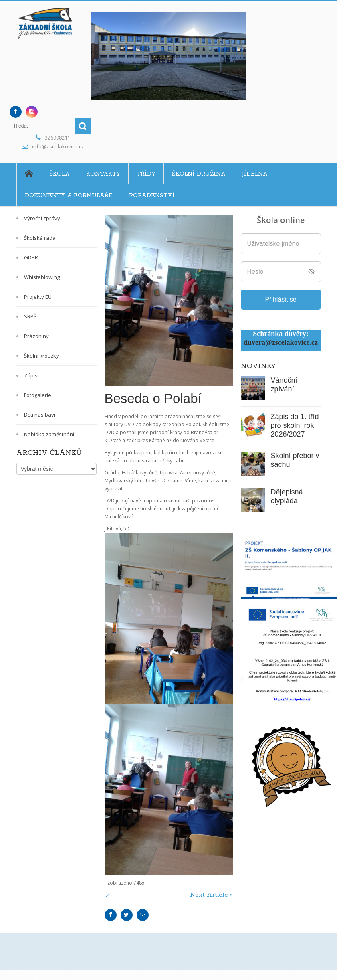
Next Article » (211, 895)
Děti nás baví (40, 415)
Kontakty (103, 174)
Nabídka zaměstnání (49, 434)
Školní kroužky (41, 356)
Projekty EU (38, 297)
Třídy (146, 174)
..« (108, 895)
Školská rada (40, 238)
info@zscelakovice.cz (58, 146)
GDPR (31, 257)
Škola (60, 174)
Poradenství (152, 196)
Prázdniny (36, 336)
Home (29, 174)
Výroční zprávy (42, 218)
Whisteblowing (42, 277)
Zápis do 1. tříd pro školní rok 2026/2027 (295, 425)
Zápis (31, 375)
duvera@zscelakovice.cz (281, 342)
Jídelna (255, 174)
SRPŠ (30, 316)
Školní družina (199, 174)
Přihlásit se (280, 299)
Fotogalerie (38, 395)
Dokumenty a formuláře (69, 196)
